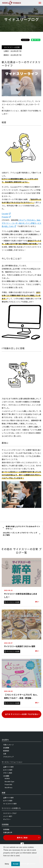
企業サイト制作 (8, 767)
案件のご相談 (28, 838)
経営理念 (6, 751)
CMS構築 (6, 776)
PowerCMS (8, 784)
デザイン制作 (8, 773)
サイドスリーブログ (10, 813)
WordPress (9, 787)
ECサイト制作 (8, 770)
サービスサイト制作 (10, 804)
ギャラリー (7, 819)
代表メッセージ (8, 745)
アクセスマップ (8, 757)
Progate (5, 217)
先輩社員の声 (8, 832)
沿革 (5, 754)
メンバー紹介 (8, 816)
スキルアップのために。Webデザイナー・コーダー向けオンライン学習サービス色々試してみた (21, 223)
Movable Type (9, 781)
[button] (4, 859)
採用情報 (6, 829)
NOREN (7, 778)
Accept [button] (16, 864)
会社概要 (6, 748)
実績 (3, 793)
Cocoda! (5, 214)
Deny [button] (7, 864)
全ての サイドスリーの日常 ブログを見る (22, 714)
